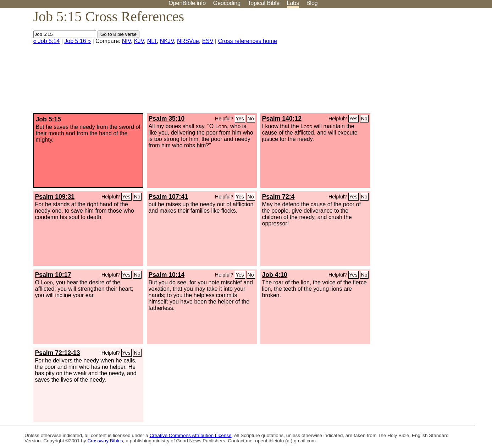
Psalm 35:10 (167, 119)
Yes (240, 119)
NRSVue (188, 41)
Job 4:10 (275, 275)
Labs (293, 3)
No (251, 119)
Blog (312, 3)
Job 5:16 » (78, 41)
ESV (208, 41)
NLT (152, 41)
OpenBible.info (187, 3)
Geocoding (227, 3)
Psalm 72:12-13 (58, 353)
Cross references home (248, 41)
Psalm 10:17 (53, 275)
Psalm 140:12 (282, 119)
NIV (126, 41)
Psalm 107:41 (168, 197)
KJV (139, 41)
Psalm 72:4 (278, 197)
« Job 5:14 (47, 41)
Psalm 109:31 (55, 197)
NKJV (167, 41)
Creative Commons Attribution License (190, 435)
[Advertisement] (420, 64)
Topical (264, 3)
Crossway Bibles (105, 441)
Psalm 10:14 (167, 275)
